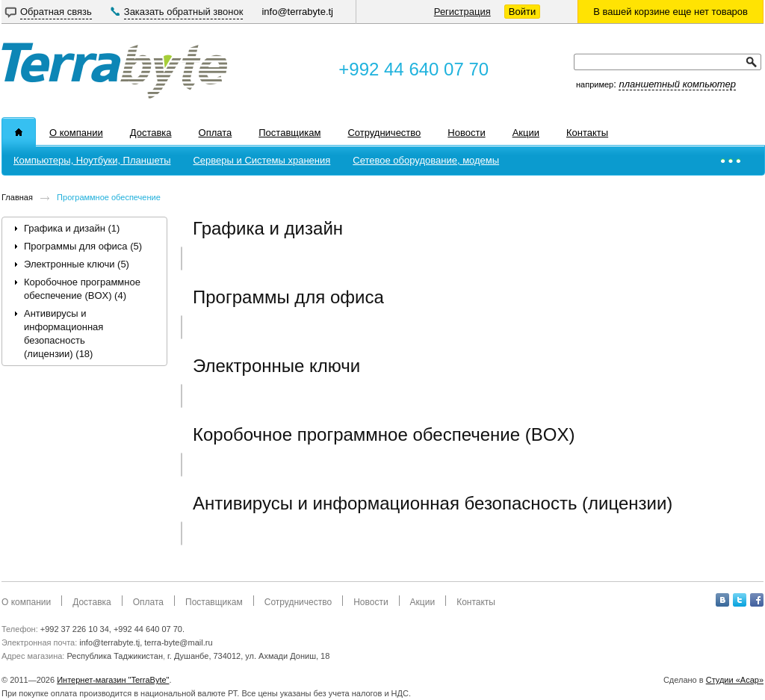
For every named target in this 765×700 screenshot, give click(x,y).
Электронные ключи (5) (77, 264)
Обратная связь (56, 12)
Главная (17, 197)
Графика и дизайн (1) (72, 228)
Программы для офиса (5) (83, 246)
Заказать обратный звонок (184, 12)
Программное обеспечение (109, 197)
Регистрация (462, 12)
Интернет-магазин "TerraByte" (113, 680)
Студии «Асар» (735, 680)
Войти (522, 12)
